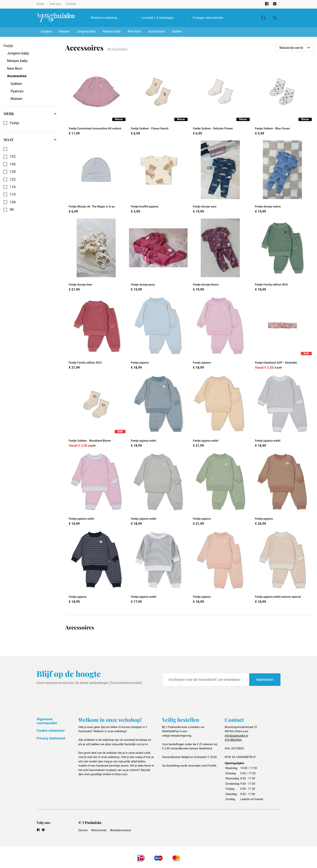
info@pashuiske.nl (236, 736)
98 (12, 210)
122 (13, 179)
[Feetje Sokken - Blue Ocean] (282, 100)
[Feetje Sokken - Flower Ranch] (158, 100)
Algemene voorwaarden (47, 721)
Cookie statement (51, 731)
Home (40, 4)
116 (13, 187)
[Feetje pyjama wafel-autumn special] (282, 568)
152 (13, 157)
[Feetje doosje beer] (96, 256)
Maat (30, 140)
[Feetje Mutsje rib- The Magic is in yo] (96, 178)
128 (13, 172)
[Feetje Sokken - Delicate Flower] (220, 100)
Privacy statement (51, 738)
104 (13, 202)
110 (13, 194)
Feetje (14, 123)
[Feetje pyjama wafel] (158, 412)
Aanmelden (265, 680)
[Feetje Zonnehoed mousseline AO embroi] (96, 100)
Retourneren (99, 830)
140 (13, 164)
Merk (30, 114)
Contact (71, 4)
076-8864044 (233, 740)
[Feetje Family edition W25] (282, 256)
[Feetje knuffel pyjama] (158, 178)
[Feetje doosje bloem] (220, 256)
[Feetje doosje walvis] (282, 178)
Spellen (177, 32)
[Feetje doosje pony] (158, 256)
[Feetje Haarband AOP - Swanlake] (282, 334)
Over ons (55, 4)
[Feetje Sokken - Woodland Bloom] (96, 412)
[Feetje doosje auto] (220, 178)
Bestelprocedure (121, 830)
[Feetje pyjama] (158, 334)
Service (83, 830)
